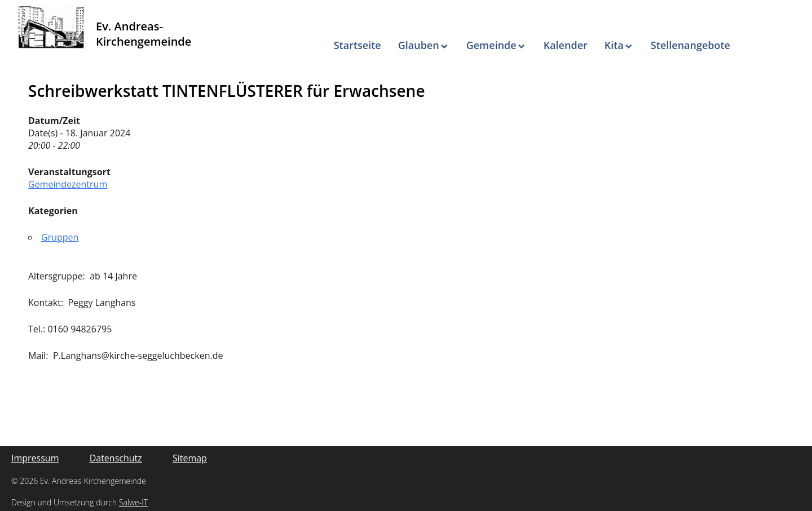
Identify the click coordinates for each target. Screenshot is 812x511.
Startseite (358, 45)
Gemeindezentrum (68, 184)
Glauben (419, 45)
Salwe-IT (133, 502)
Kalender (566, 45)
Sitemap (190, 458)
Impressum (35, 458)
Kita (614, 45)
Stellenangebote (690, 45)
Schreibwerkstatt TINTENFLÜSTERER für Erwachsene (227, 91)
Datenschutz (116, 458)
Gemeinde (491, 45)
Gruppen (60, 237)
